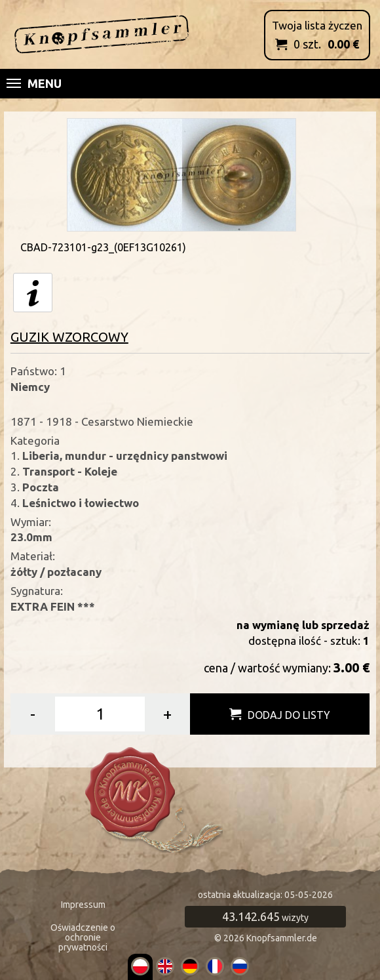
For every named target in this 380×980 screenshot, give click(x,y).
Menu (34, 83)
